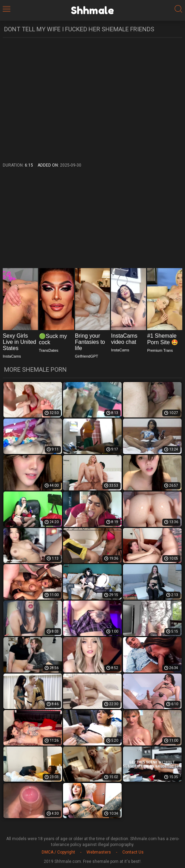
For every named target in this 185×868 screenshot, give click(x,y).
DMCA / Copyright (58, 852)
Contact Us (133, 852)
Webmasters (99, 852)
